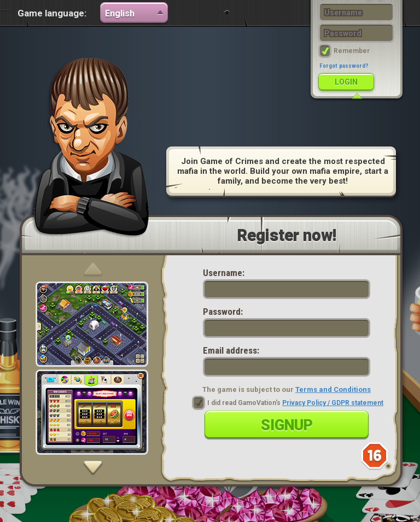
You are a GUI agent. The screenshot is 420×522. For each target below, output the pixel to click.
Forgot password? (344, 66)
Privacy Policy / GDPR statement (333, 403)
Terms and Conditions (333, 389)
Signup (287, 425)
